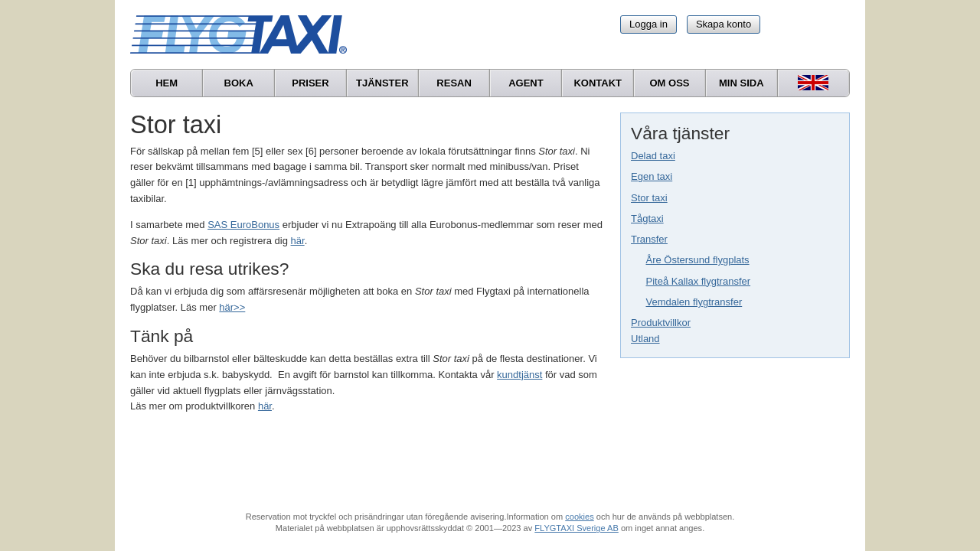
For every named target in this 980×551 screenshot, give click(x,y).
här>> (232, 307)
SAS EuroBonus (243, 225)
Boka (239, 83)
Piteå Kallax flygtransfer (699, 281)
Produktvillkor (661, 323)
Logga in (648, 24)
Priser (310, 83)
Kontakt (598, 83)
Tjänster (382, 83)
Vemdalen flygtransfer (694, 302)
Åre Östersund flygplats (698, 260)
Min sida (742, 83)
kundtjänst (519, 375)
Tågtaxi (647, 218)
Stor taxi (649, 198)
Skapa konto (724, 24)
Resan (454, 83)
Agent (526, 83)
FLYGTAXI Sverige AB (577, 528)
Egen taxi (652, 176)
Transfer (649, 239)
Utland (645, 339)
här (298, 241)
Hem (167, 83)
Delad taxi (653, 156)
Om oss (669, 83)
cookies (579, 517)
